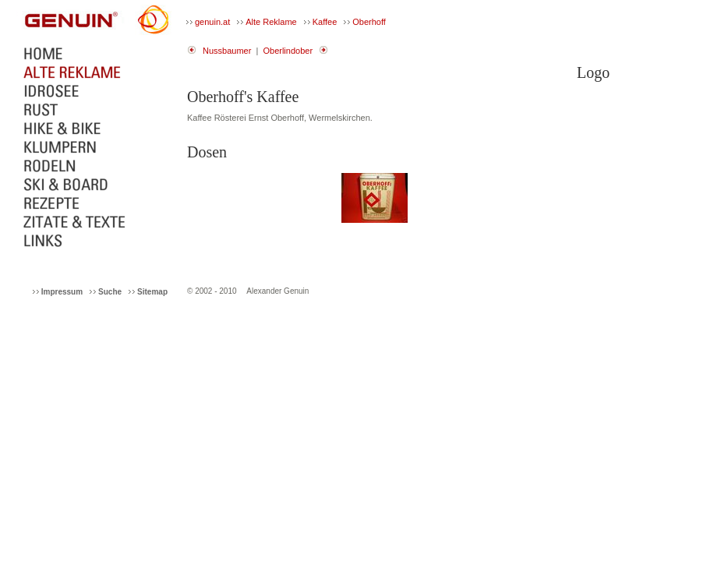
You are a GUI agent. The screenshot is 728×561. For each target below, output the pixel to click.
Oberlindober (288, 51)
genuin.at (212, 22)
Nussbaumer (227, 51)
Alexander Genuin (277, 291)
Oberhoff (369, 22)
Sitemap (152, 292)
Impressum (62, 292)
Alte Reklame (271, 22)
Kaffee (325, 22)
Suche (110, 292)
